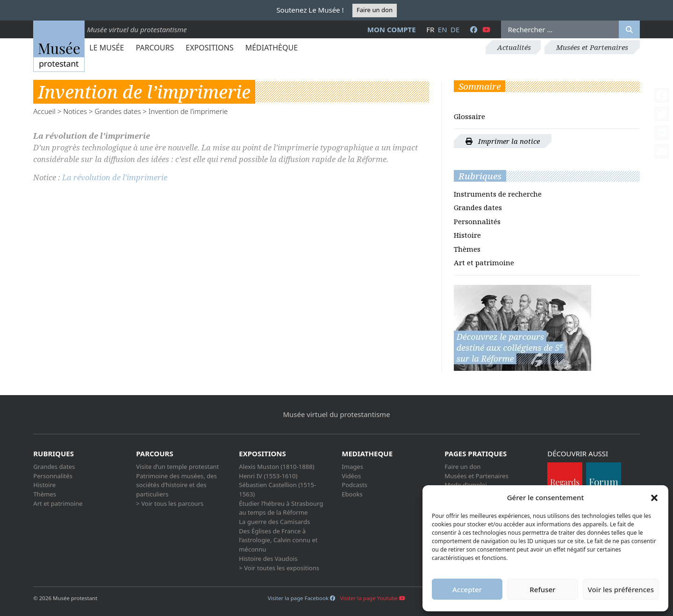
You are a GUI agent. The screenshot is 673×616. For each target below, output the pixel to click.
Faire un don (375, 10)
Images (352, 467)
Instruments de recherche (498, 194)
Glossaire (469, 116)
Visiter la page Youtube (373, 598)
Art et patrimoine (484, 262)
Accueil (44, 111)
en (443, 29)
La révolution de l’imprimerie (115, 177)
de (455, 29)
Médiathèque (272, 48)
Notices (75, 111)
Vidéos (351, 476)
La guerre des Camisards (274, 522)
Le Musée (107, 48)
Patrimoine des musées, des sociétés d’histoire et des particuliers (176, 485)
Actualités (514, 47)
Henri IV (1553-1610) (268, 476)
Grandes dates (118, 111)
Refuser (542, 589)
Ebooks (352, 494)
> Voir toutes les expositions (279, 568)
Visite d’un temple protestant (177, 467)
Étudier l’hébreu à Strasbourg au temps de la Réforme (281, 508)
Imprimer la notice (503, 141)
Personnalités (477, 221)
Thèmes (467, 249)
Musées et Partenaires (592, 47)
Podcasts (354, 485)
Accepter (467, 589)
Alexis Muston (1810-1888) (276, 467)
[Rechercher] (629, 29)
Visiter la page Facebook (301, 598)
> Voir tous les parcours (170, 503)
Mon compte (392, 29)
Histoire (467, 235)
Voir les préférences (621, 589)
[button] (654, 497)
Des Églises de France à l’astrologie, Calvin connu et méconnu (278, 540)
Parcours (155, 48)
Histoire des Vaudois (268, 559)
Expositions (209, 48)
